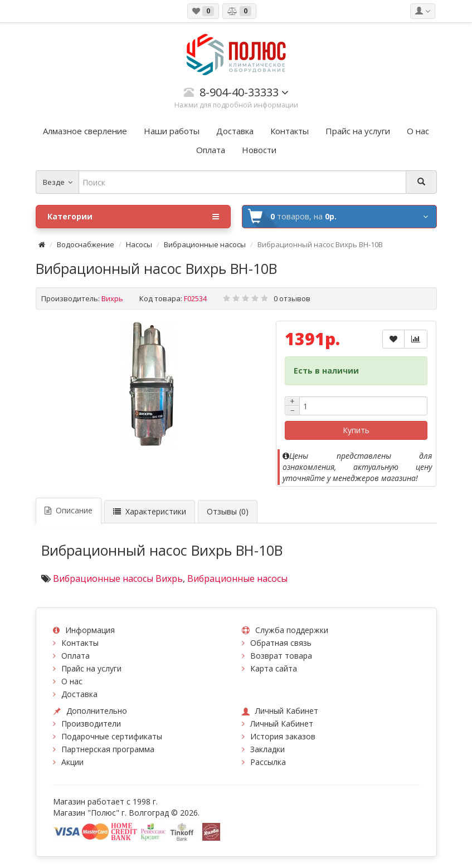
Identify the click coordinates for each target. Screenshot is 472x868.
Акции (72, 762)
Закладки (267, 749)
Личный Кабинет (282, 724)
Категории (133, 217)
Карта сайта (274, 668)
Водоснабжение (86, 244)
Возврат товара (281, 656)
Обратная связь (281, 643)
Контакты (80, 643)
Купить (356, 430)
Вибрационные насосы (205, 244)
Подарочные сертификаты (112, 736)
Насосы (139, 244)
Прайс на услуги (91, 668)
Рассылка (268, 762)
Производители (91, 724)
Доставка (79, 694)
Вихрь (112, 298)
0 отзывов (292, 298)
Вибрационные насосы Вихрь (118, 578)
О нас (72, 681)
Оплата (76, 656)
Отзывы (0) (228, 511)
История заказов (283, 736)
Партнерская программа (108, 749)
